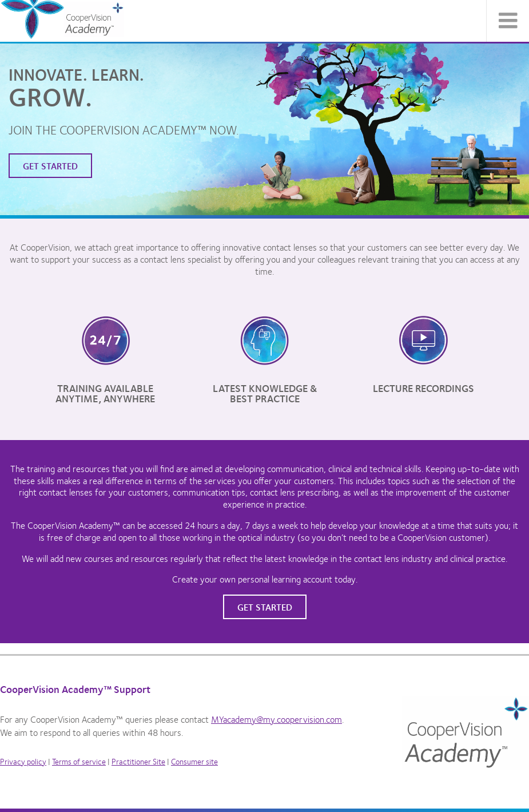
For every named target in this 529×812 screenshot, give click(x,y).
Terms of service (79, 761)
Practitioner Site (138, 761)
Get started (50, 166)
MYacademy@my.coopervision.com (277, 719)
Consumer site (194, 761)
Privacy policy (23, 761)
